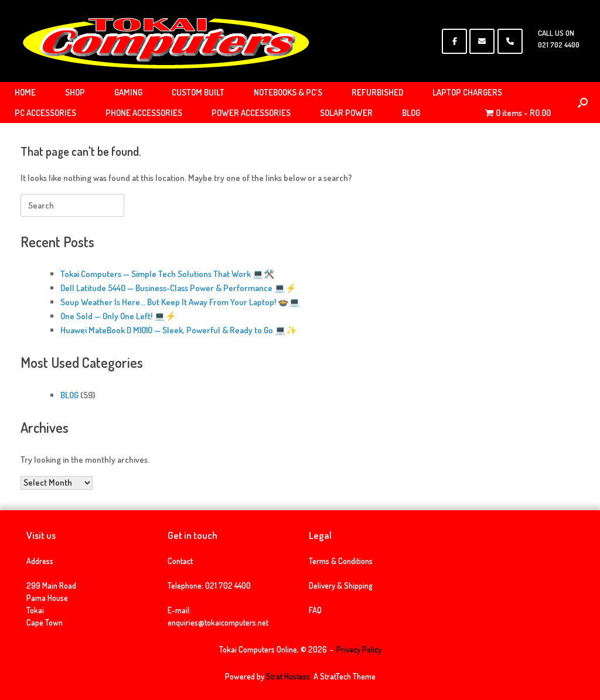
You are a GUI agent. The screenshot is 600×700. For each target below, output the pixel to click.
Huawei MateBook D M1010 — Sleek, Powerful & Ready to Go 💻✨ (179, 330)
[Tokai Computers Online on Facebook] (454, 41)
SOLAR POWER (346, 113)
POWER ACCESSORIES (251, 113)
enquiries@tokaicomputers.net (218, 622)
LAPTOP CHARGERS (467, 92)
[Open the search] (583, 103)
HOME (25, 92)
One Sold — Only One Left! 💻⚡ (118, 316)
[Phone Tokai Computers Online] (510, 41)
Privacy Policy (359, 649)
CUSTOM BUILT (198, 92)
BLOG (411, 113)
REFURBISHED (377, 92)
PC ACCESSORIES (45, 113)
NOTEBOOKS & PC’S (288, 92)
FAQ (315, 610)
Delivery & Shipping (341, 585)
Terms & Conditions (341, 561)
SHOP (75, 92)
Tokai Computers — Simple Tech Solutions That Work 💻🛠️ (168, 274)
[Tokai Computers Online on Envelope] (482, 41)
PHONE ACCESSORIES (144, 113)
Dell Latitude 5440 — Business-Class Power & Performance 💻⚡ (178, 288)
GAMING (128, 92)
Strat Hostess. (289, 676)
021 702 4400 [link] (228, 585)
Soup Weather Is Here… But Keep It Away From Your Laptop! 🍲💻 (180, 302)
